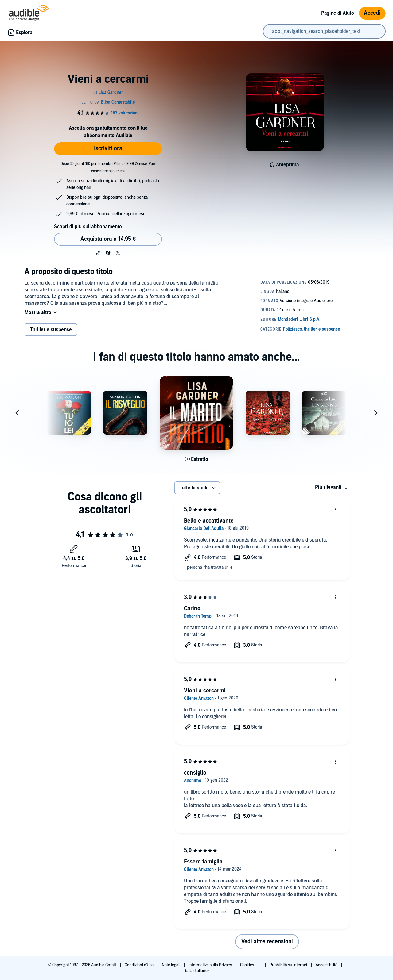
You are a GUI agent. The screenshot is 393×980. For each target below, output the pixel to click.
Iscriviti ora (108, 149)
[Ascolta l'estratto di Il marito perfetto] (196, 459)
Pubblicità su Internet (289, 965)
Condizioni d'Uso (140, 965)
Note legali (171, 965)
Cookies (247, 965)
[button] (98, 253)
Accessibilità (327, 965)
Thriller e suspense (51, 330)
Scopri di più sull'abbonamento (88, 227)
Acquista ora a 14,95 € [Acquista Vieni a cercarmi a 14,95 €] (108, 239)
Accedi (372, 13)
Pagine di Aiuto (338, 13)
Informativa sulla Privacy (211, 965)
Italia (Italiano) (196, 971)
